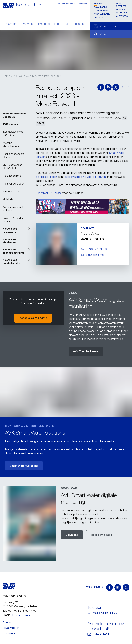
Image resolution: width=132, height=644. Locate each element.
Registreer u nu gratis (49, 193)
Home (6, 76)
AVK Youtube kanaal (86, 351)
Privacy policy (11, 628)
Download (72, 535)
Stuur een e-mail (20, 615)
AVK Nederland (102, 14)
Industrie (78, 24)
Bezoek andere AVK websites (72, 4)
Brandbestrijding (48, 24)
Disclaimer (9, 633)
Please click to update (33, 318)
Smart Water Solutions (24, 466)
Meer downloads (101, 535)
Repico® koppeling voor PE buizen (85, 177)
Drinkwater (9, 24)
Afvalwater (27, 24)
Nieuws (98, 4)
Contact (98, 17)
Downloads (100, 7)
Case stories (101, 10)
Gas (66, 24)
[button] (17, 124)
